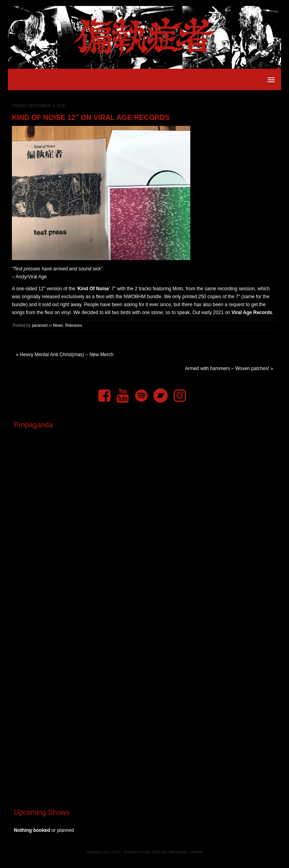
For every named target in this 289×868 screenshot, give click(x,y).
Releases (74, 325)
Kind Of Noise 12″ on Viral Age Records (91, 118)
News (58, 325)
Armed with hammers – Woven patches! (227, 368)
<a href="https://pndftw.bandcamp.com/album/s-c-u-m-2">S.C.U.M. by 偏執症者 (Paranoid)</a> (144, 703)
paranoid (40, 325)
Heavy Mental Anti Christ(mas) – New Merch (67, 355)
